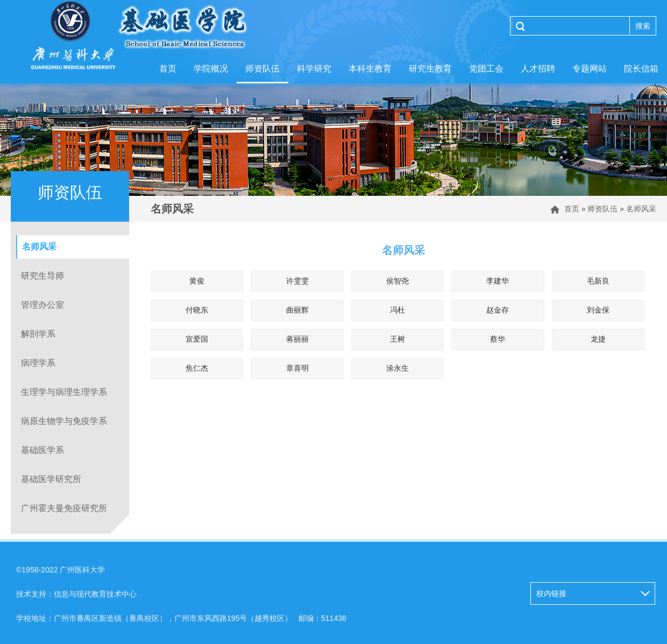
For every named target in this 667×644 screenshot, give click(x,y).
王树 (398, 339)
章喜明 (297, 368)
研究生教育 (430, 69)
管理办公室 (42, 305)
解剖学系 (38, 334)
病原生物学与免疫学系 (64, 421)
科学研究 (314, 69)
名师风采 (641, 209)
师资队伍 (262, 69)
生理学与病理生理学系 (64, 392)
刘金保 (598, 310)
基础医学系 (42, 450)
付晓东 (197, 310)
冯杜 (398, 310)
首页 (168, 69)
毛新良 (598, 281)
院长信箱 (641, 69)
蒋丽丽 (297, 339)
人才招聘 (538, 69)
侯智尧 (398, 281)
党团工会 (486, 69)
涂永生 (398, 368)
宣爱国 (197, 339)
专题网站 (590, 69)
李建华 (498, 281)
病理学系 (38, 363)
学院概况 (211, 69)
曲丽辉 (297, 310)
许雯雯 (297, 281)
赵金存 (498, 310)
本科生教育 (370, 69)
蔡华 (498, 339)
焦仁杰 (197, 368)
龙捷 (598, 339)
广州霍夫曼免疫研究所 (64, 508)
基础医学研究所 (51, 479)
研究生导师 (42, 276)
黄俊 (197, 281)
